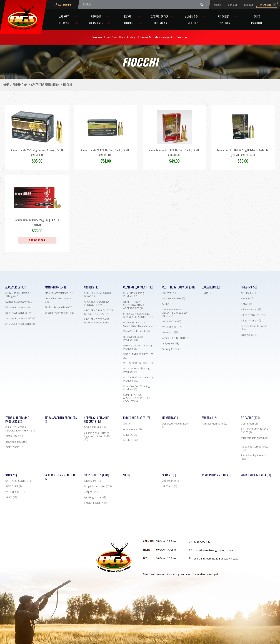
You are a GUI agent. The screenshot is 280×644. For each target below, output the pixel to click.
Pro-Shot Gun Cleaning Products (136, 370)
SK (126, 475)
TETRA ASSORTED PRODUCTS (61, 420)
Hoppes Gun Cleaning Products (97, 420)
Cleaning (64, 23)
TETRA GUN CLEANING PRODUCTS (17, 420)
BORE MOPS (14, 447)
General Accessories (19, 307)
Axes (128, 424)
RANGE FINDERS (95, 503)
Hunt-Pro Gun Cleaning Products (136, 388)
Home (6, 85)
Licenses (249, 5)
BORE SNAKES (95, 427)
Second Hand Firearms (254, 328)
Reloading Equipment (253, 457)
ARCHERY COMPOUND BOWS (97, 295)
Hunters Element (174, 298)
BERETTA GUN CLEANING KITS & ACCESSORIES (134, 305)
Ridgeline (171, 344)
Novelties (193, 23)
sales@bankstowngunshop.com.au (212, 550)
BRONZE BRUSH (17, 442)
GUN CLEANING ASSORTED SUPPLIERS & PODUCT (138, 398)
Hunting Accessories (20, 318)
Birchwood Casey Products (133, 338)
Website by (205, 574)
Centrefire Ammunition (45, 85)
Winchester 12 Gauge (256, 475)
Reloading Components (254, 448)
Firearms (96, 17)
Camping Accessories (19, 302)
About (217, 5)
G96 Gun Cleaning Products (133, 295)
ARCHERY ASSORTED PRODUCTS (96, 303)
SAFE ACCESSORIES (18, 481)
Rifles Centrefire (253, 315)
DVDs (207, 293)
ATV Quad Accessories (20, 324)
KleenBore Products (136, 331)
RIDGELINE (13, 486)
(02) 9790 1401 (63, 5)
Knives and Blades (137, 418)
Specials (225, 23)
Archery (64, 17)
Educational (161, 23)
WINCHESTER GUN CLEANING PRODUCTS (138, 324)
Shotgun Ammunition (59, 313)
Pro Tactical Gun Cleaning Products (138, 379)
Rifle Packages (251, 310)
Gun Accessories (18, 313)
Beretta (169, 293)
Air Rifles (248, 293)
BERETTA (170, 333)
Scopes (91, 492)
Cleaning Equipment (138, 287)
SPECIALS (170, 486)
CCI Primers (249, 424)
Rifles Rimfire (251, 321)
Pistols (246, 304)
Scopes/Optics (160, 17)
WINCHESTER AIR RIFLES (216, 475)
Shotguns (249, 335)
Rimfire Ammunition (58, 307)
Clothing (128, 23)
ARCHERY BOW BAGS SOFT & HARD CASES (98, 321)
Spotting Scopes (95, 497)
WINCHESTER (172, 327)
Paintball (257, 23)
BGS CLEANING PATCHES (138, 356)
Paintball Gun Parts (214, 424)
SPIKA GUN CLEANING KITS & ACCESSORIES (138, 315)
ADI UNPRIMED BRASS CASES (254, 431)
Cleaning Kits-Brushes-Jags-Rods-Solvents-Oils (98, 436)
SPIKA (168, 304)
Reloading (224, 17)
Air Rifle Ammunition (59, 293)
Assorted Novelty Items (176, 425)
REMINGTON (172, 321)
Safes (257, 17)
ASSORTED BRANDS (177, 338)
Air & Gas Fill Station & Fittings (18, 295)
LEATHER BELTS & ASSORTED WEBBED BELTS (175, 313)
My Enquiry (268, 5)
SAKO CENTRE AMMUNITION (60, 477)
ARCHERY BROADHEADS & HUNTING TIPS (98, 312)
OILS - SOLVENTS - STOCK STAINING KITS (20, 429)
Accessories (96, 23)
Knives (128, 17)
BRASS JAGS (14, 436)
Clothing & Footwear (178, 287)
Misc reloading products (255, 439)
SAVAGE (247, 298)
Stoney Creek (172, 349)
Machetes (131, 440)
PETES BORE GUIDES (138, 363)
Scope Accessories (98, 486)
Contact (233, 5)
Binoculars (92, 481)
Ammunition (192, 17)
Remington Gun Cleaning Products (137, 347)
